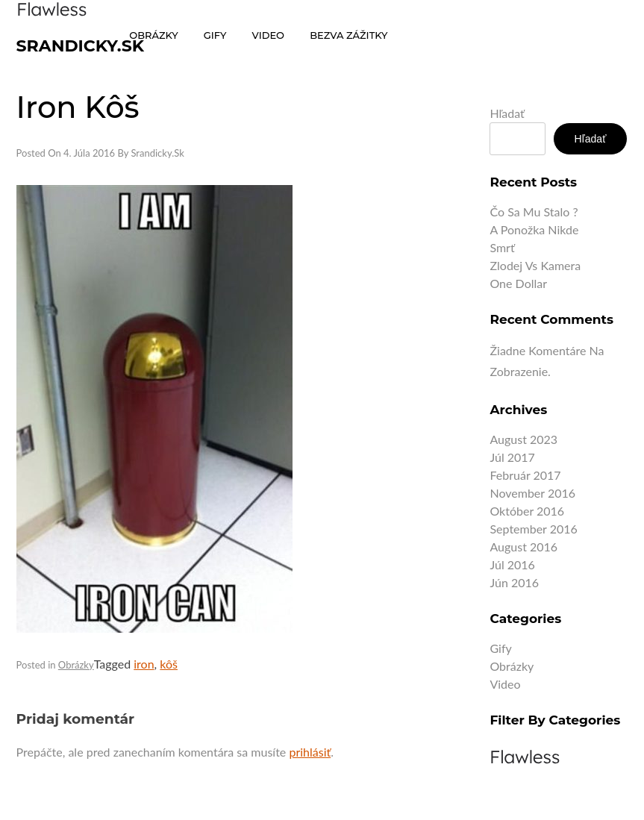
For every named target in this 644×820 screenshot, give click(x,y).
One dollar (518, 283)
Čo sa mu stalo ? (534, 212)
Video (505, 684)
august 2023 (523, 439)
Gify (500, 648)
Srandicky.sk (81, 46)
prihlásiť (310, 752)
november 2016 (532, 493)
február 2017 (525, 475)
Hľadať (507, 113)
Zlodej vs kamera (535, 265)
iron (144, 664)
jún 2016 (514, 582)
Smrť (502, 247)
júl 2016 (512, 564)
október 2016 (527, 511)
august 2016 (523, 547)
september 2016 (533, 529)
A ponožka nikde (534, 229)
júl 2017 (512, 457)
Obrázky (76, 665)
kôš (169, 664)
